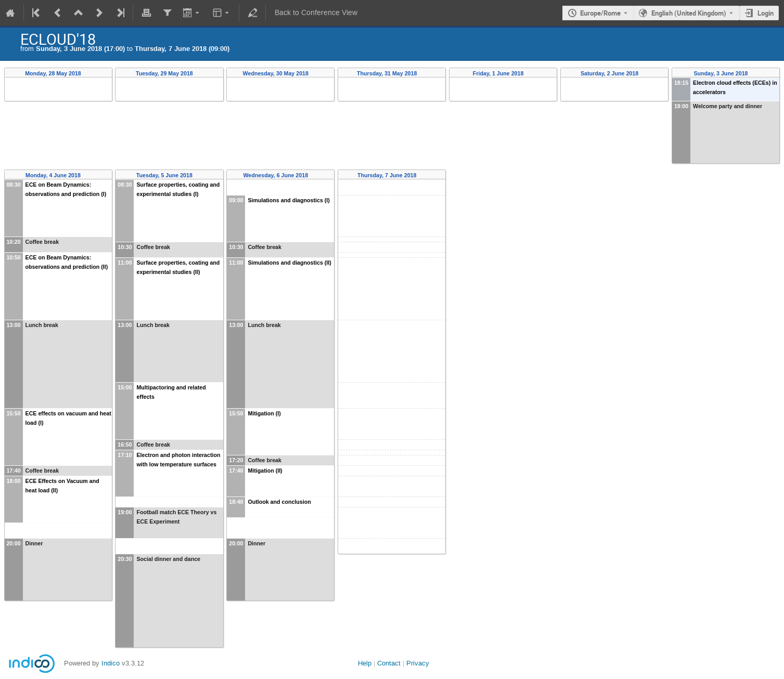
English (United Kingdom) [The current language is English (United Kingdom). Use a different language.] (689, 13)
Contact (389, 663)
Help (365, 663)
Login (766, 13)
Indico (111, 663)
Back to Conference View (316, 13)
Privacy (418, 663)
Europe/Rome (600, 13)
